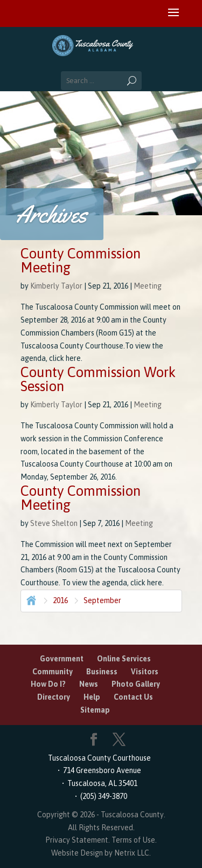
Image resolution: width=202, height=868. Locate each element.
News (89, 684)
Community (53, 672)
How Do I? (48, 684)
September (102, 600)
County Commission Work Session (98, 379)
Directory (54, 697)
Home (30, 599)
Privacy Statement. (78, 840)
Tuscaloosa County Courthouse (101, 758)
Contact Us (133, 697)
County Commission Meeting (81, 261)
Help (92, 697)
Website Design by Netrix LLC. (101, 853)
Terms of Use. (134, 840)
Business (102, 672)
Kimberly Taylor (56, 286)
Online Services (124, 659)
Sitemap (95, 710)
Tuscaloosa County (132, 815)
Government (62, 659)
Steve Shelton (54, 523)
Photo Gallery (136, 684)
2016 (60, 600)
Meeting (148, 286)
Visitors (145, 672)
